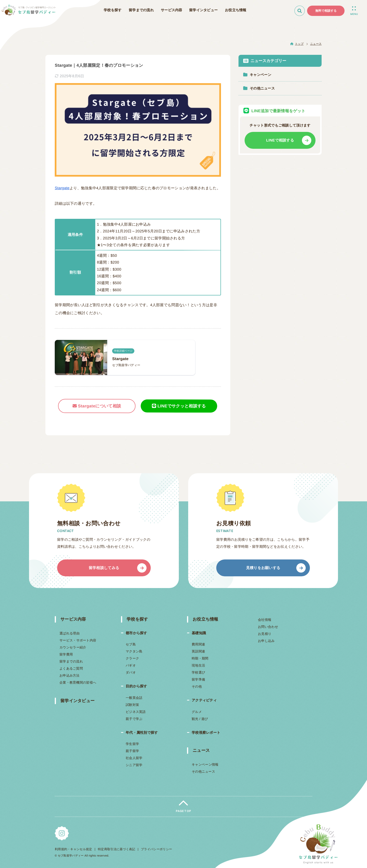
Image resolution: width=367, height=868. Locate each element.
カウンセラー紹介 (73, 647)
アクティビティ (204, 700)
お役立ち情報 (206, 619)
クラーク (132, 658)
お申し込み (266, 641)
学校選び (198, 672)
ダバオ (130, 672)
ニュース (201, 750)
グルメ (197, 712)
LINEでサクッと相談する (179, 406)
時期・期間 (200, 658)
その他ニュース (203, 771)
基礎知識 (199, 633)
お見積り (264, 634)
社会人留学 (134, 758)
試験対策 (132, 705)
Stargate (62, 188)
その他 (197, 686)
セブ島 (131, 644)
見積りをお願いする (263, 568)
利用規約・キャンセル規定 (73, 849)
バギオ (130, 665)
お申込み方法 (70, 675)
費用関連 (198, 644)
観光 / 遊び (200, 719)
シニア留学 (134, 765)
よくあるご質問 (71, 668)
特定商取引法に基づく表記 (117, 849)
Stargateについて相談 (97, 406)
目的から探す (136, 686)
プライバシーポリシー (156, 849)
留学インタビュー (77, 701)
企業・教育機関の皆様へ (78, 682)
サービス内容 (73, 619)
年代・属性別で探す (142, 732)
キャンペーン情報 (205, 764)
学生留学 (132, 744)
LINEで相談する (280, 140)
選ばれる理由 (70, 633)
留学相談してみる (104, 568)
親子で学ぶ (134, 719)
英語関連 (198, 651)
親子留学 (132, 751)
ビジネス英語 (136, 712)
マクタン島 (134, 651)
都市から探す (136, 633)
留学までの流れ (71, 661)
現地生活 (198, 665)
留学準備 (198, 679)
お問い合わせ (268, 627)
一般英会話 (134, 698)
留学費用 (66, 654)
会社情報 (265, 620)
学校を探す (137, 619)
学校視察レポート (206, 732)
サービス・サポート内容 (78, 640)
